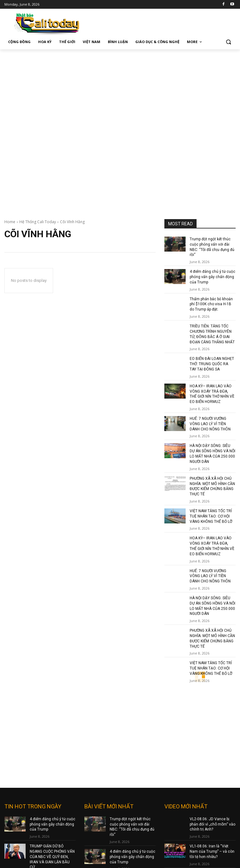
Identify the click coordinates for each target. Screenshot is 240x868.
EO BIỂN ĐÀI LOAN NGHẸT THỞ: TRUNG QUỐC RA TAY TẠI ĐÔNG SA (212, 364)
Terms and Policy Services (189, 809)
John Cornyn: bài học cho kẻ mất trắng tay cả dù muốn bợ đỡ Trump (212, 727)
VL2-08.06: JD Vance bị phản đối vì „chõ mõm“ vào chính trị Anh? (212, 672)
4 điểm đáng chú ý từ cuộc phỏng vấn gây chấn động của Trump (212, 277)
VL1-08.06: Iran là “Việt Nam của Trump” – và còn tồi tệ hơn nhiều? (212, 699)
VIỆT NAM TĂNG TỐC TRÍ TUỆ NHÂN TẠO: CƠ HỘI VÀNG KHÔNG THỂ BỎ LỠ (211, 516)
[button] (228, 42)
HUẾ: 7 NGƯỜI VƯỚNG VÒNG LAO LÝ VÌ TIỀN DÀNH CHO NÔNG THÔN (210, 424)
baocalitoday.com (102, 788)
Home (10, 222)
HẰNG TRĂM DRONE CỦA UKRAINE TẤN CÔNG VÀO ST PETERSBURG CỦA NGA (52, 737)
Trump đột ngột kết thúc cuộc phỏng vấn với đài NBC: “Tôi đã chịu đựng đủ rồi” (132, 674)
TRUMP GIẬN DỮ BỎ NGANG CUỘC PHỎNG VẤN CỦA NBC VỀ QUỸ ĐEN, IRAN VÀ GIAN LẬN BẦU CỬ (52, 704)
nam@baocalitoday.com (109, 834)
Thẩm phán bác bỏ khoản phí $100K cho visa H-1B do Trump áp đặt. (211, 304)
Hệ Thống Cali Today (38, 222)
